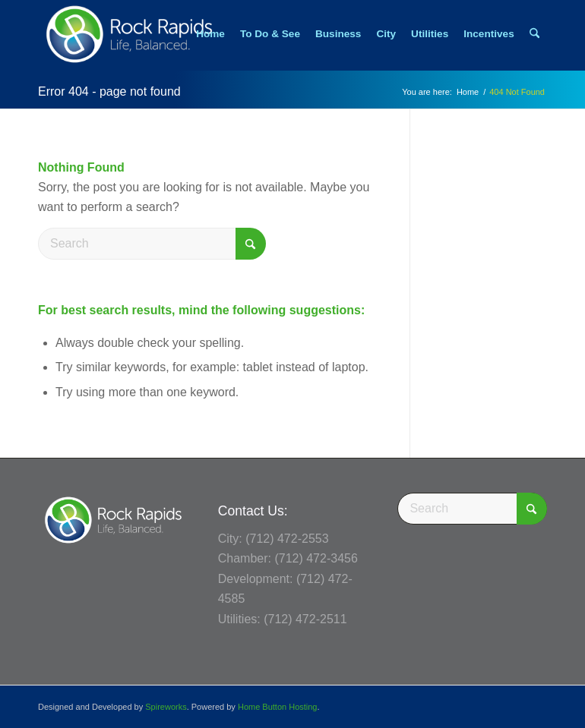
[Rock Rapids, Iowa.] (129, 34)
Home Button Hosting (278, 707)
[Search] (534, 34)
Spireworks (166, 707)
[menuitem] (210, 34)
